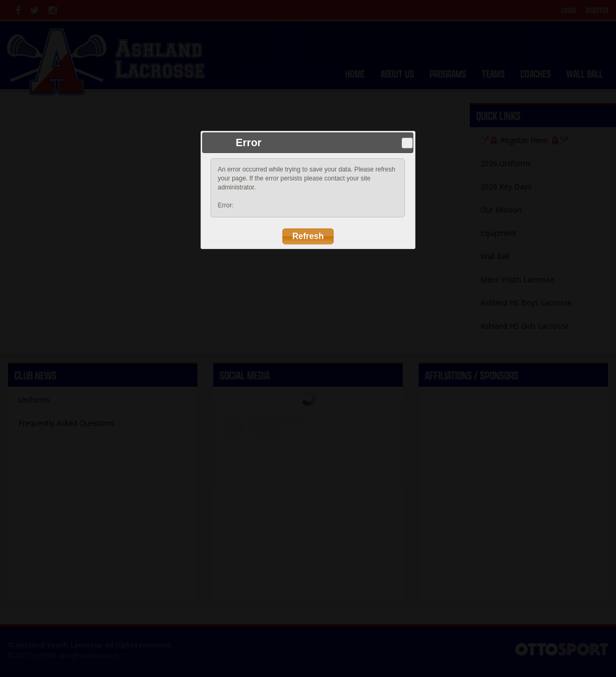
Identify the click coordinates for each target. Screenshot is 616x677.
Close (407, 143)
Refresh (308, 236)
